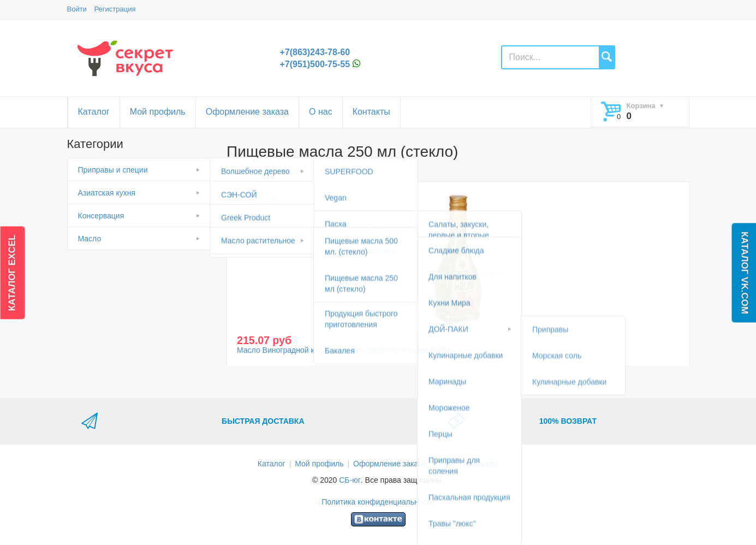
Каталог (94, 112)
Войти (77, 9)
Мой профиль (158, 112)
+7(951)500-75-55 (315, 64)
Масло (90, 239)
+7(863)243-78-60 (315, 52)
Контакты (371, 112)
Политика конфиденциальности (378, 502)
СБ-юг (350, 480)
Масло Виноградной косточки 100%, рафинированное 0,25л (343, 350)
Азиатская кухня (107, 193)
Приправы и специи (113, 170)
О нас (321, 112)
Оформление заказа (247, 112)
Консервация (101, 216)
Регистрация (115, 9)
